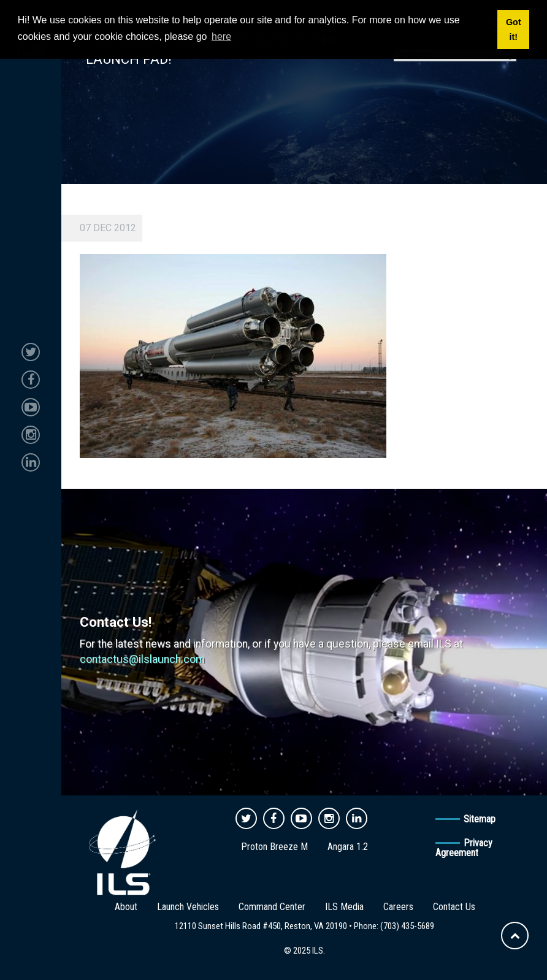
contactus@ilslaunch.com (142, 659)
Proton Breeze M (274, 847)
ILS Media (344, 907)
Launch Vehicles (188, 907)
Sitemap (480, 819)
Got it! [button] (514, 29)
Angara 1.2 (348, 847)
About (126, 907)
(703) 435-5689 (407, 926)
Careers (398, 907)
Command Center (272, 907)
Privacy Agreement (464, 848)
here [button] (221, 36)
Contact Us (454, 907)
